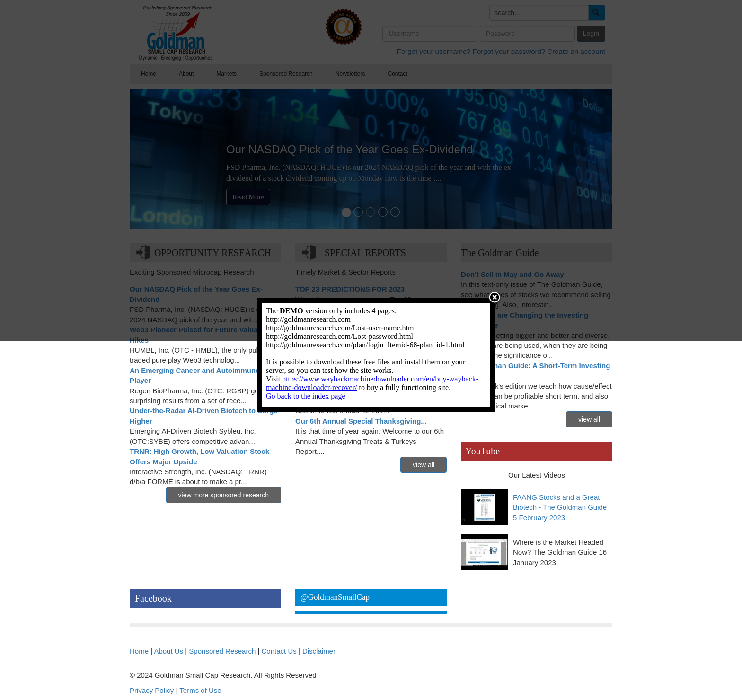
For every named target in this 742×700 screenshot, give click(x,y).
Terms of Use (200, 690)
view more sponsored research (224, 495)
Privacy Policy (152, 690)
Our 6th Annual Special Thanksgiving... (361, 421)
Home (139, 651)
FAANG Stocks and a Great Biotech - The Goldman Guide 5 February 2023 (560, 507)
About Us (168, 651)
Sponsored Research (222, 651)
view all (424, 465)
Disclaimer (319, 651)
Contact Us (279, 651)
